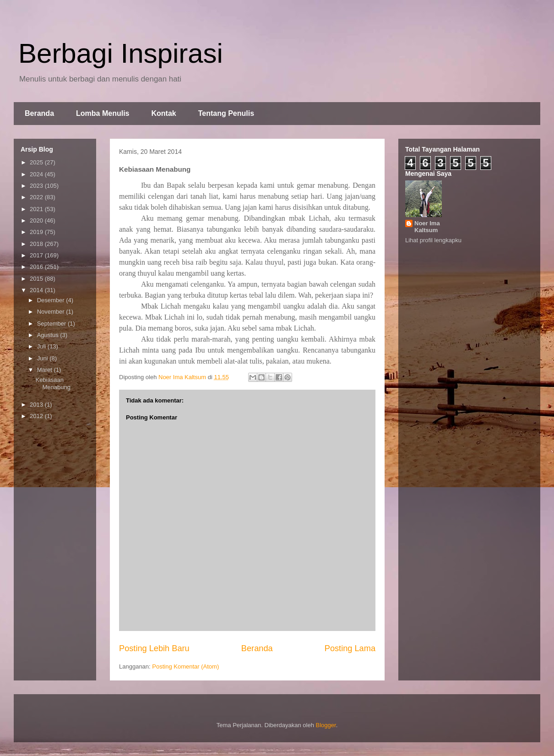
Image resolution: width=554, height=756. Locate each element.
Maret (46, 370)
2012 (37, 416)
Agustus (49, 335)
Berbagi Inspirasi (121, 53)
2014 (37, 290)
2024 (37, 174)
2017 (37, 255)
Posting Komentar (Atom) (185, 666)
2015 (37, 279)
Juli (42, 346)
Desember (52, 300)
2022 (37, 197)
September (52, 324)
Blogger (326, 725)
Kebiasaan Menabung (53, 383)
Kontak (163, 113)
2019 (37, 232)
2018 (37, 244)
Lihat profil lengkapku (433, 240)
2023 (37, 186)
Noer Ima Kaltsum (427, 227)
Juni (43, 358)
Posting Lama (350, 648)
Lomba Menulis (103, 113)
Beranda (39, 113)
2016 (37, 267)
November (52, 312)
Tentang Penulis (226, 113)
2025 (37, 162)
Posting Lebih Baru (154, 648)
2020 (37, 220)
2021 (37, 209)
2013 (37, 405)
